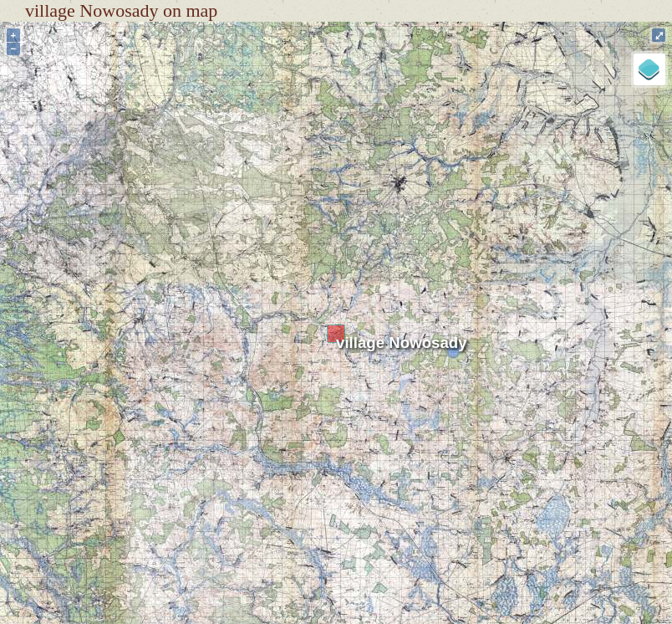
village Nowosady (402, 343)
